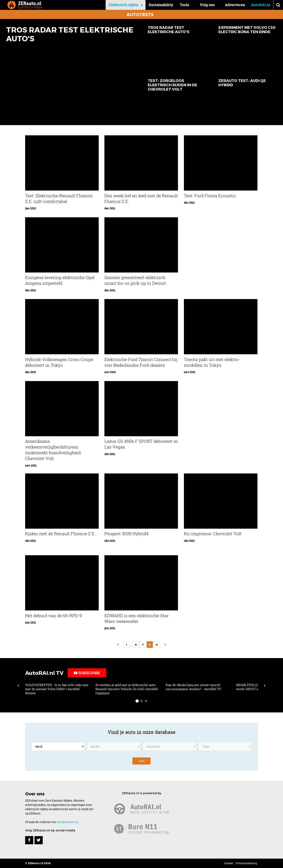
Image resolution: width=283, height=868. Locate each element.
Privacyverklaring (246, 863)
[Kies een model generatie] (169, 746)
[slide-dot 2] (142, 701)
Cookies (229, 863)
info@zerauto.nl (67, 822)
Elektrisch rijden (124, 5)
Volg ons (207, 5)
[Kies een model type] (225, 746)
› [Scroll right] (265, 685)
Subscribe (87, 673)
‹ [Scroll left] (18, 685)
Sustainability (162, 5)
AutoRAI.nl (261, 5)
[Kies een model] (114, 746)
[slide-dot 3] (146, 701)
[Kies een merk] (58, 746)
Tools (185, 5)
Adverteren (235, 5)
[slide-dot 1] (137, 701)
